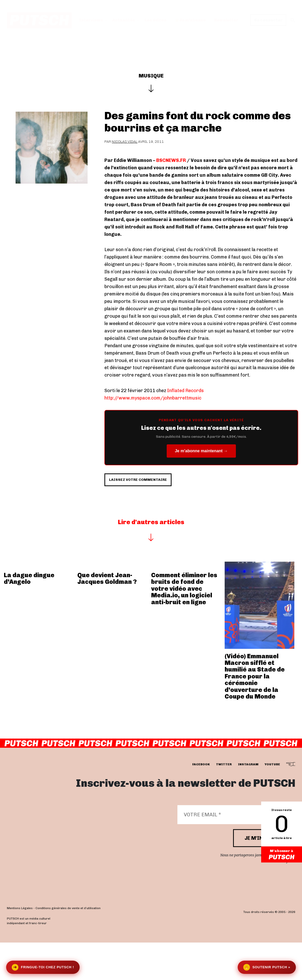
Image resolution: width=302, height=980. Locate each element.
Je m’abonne (190, 20)
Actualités (124, 20)
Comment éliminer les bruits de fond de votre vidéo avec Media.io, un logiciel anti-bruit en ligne (184, 626)
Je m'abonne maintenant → (201, 451)
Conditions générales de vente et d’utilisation (68, 946)
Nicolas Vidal (125, 142)
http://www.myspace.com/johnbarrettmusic (153, 398)
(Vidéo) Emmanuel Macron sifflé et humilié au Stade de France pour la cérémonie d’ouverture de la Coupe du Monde (255, 714)
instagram (248, 802)
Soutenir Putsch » (267, 967)
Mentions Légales (20, 946)
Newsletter (226, 20)
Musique (151, 76)
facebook (201, 802)
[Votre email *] (234, 852)
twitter (224, 802)
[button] (293, 20)
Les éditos (155, 20)
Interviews (91, 20)
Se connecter (268, 20)
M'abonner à (282, 855)
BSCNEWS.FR (171, 160)
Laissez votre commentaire (155, 512)
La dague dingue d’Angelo (29, 616)
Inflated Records (185, 391)
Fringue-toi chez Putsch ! (43, 967)
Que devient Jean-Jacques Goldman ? (107, 616)
